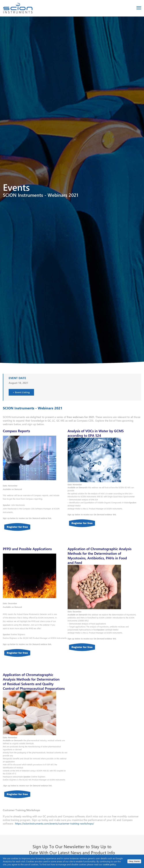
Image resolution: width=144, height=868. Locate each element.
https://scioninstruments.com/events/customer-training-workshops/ (55, 824)
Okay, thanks (134, 861)
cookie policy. (110, 864)
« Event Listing (21, 392)
